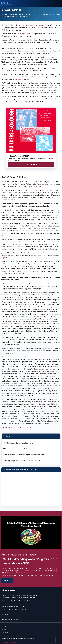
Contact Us (7, 580)
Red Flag (31, 253)
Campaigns (5, 626)
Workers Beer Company (14, 77)
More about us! (22, 572)
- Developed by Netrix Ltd (9, 642)
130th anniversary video (35, 186)
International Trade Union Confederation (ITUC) (32, 25)
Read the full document (31, 164)
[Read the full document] (31, 138)
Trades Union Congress (24, 34)
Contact (4, 629)
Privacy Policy (5, 632)
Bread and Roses (17, 79)
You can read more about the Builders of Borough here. (18, 427)
